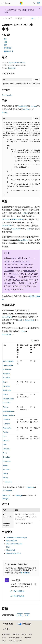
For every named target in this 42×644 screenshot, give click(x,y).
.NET (10, 18)
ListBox (34, 106)
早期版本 (16, 634)
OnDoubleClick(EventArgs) (16, 537)
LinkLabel (6, 449)
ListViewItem (7, 490)
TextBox (5, 112)
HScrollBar (6, 374)
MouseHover (19, 267)
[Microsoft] (21, 3)
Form (17, 219)
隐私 (3, 638)
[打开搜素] (34, 3)
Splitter (5, 465)
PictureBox (6, 461)
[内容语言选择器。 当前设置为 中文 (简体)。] (8, 624)
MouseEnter (9, 271)
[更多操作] (38, 18)
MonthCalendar (8, 361)
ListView (7, 424)
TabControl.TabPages (21, 261)
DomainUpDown (9, 411)
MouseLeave (29, 271)
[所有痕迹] (4, 18)
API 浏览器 (19, 18)
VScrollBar (6, 378)
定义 (5, 39)
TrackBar (6, 432)
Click (26, 213)
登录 (39, 3)
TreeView (7, 419)
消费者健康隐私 (15, 638)
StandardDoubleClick (14, 544)
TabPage (7, 261)
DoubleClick (23, 106)
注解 (5, 45)
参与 (31, 634)
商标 (3, 641)
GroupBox (6, 457)
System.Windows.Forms (17, 62)
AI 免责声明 (6, 634)
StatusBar (6, 469)
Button (5, 382)
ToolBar (5, 473)
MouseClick (11, 550)
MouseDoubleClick (13, 553)
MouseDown (26, 264)
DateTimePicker (8, 365)
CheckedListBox (8, 399)
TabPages (5, 498)
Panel (5, 453)
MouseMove (14, 274)
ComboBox (7, 403)
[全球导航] (2, 3)
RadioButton (7, 390)
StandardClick (11, 541)
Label (5, 445)
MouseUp (8, 267)
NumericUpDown (9, 415)
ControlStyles (23, 240)
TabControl (15, 258)
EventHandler (7, 95)
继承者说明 (8, 48)
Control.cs (11, 68)
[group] (21, 159)
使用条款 (28, 638)
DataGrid (6, 440)
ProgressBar (7, 428)
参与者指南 (25, 573)
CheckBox (6, 386)
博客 (23, 634)
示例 (5, 42)
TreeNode (30, 487)
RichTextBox (7, 369)
